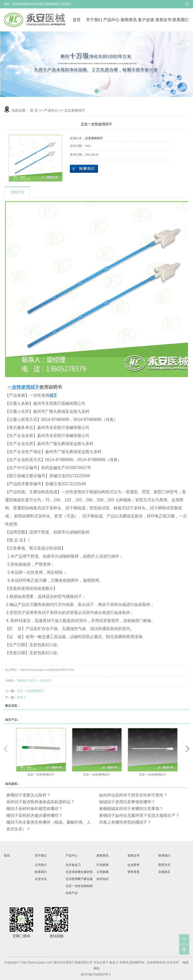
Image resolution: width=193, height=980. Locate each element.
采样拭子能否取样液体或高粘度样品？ (40, 802)
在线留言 (164, 872)
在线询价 (84, 169)
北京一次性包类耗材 (79, 886)
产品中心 (111, 20)
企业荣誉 (133, 865)
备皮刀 (114, 962)
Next (187, 749)
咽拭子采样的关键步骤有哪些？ (34, 815)
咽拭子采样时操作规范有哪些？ (34, 809)
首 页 (34, 110)
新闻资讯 (129, 20)
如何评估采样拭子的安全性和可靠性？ (133, 795)
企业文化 (41, 879)
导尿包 (124, 962)
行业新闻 (103, 865)
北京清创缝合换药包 (79, 872)
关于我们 (94, 20)
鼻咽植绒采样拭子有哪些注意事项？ (131, 809)
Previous (6, 749)
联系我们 (180, 20)
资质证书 (163, 20)
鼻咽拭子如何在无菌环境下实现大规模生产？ (139, 815)
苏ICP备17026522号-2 (96, 974)
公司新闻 (103, 872)
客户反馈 (146, 20)
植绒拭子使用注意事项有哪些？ (127, 802)
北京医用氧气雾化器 (79, 879)
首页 (77, 20)
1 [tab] (89, 89)
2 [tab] (96, 89)
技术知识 (103, 879)
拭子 (33, 681)
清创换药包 (137, 962)
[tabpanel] (97, 64)
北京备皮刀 (73, 865)
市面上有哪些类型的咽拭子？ (125, 822)
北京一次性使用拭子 (31, 691)
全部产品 (72, 893)
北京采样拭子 (75, 110)
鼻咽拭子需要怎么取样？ (28, 795)
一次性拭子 (44, 681)
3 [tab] (104, 89)
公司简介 (41, 865)
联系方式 (164, 865)
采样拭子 (23, 681)
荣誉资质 (133, 872)
